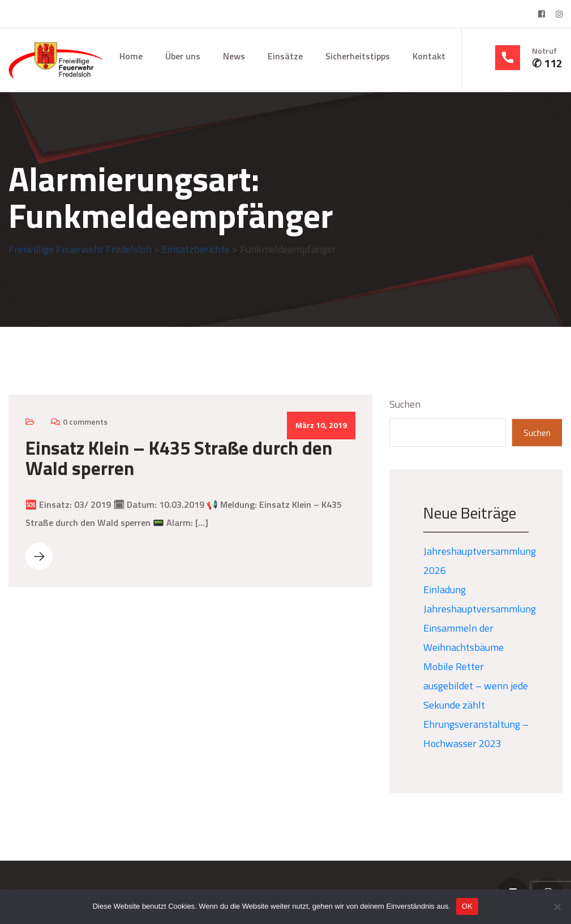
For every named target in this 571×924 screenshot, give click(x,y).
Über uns (183, 56)
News (234, 56)
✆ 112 (547, 63)
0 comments (85, 422)
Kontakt (429, 56)
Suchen (405, 404)
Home (131, 56)
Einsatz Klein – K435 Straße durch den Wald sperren (179, 458)
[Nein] (557, 906)
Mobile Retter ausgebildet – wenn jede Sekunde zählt (476, 686)
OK (467, 906)
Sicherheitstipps (358, 56)
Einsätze (285, 56)
